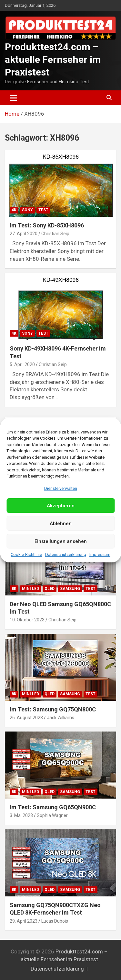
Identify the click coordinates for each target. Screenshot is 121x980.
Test (43, 210)
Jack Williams (60, 718)
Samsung (70, 589)
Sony (27, 210)
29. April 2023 (24, 921)
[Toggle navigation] (13, 98)
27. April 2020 (24, 234)
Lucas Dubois (55, 921)
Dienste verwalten (61, 488)
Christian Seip (55, 234)
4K (14, 210)
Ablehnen (61, 524)
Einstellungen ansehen (61, 541)
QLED (50, 589)
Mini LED (30, 589)
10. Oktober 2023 (27, 620)
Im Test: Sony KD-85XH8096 (47, 225)
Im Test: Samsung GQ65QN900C (53, 807)
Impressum (100, 554)
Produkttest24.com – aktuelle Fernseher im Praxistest (53, 59)
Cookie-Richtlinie (26, 554)
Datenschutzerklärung (66, 554)
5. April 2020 (22, 364)
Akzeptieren (61, 506)
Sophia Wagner (52, 815)
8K (14, 589)
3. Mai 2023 (21, 815)
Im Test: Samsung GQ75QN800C (53, 709)
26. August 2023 (26, 718)
